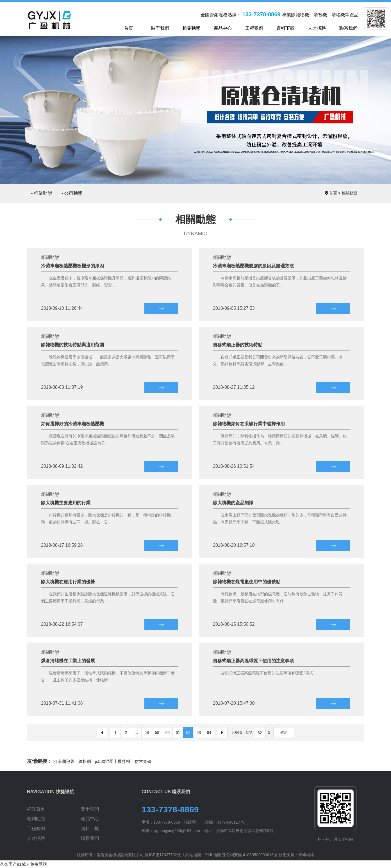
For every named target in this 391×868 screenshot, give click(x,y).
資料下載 (90, 829)
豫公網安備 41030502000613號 (250, 855)
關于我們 (90, 809)
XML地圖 (213, 855)
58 (147, 733)
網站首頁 (36, 809)
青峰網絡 (306, 855)
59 (157, 733)
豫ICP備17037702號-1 (165, 855)
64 (209, 733)
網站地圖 (193, 855)
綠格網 (85, 761)
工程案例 (36, 829)
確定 (284, 733)
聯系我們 (90, 838)
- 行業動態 (42, 193)
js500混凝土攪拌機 (113, 761)
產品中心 (90, 819)
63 (199, 733)
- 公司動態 (72, 193)
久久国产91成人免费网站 (23, 864)
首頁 (333, 193)
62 (188, 733)
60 (168, 733)
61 (178, 733)
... (136, 733)
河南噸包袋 (64, 761)
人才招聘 (36, 838)
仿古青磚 (143, 761)
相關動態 (349, 193)
